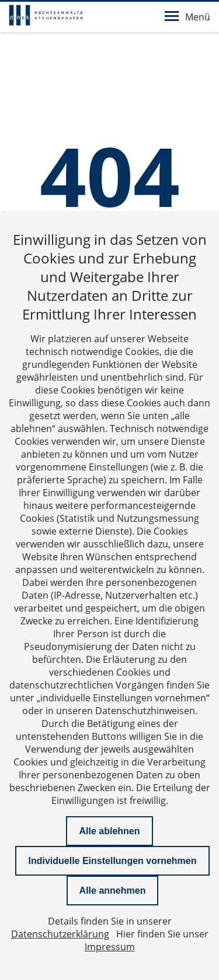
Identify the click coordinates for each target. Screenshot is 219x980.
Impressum (110, 947)
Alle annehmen (113, 891)
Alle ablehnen (109, 831)
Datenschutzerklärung (60, 934)
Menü (187, 17)
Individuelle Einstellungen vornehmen (112, 861)
